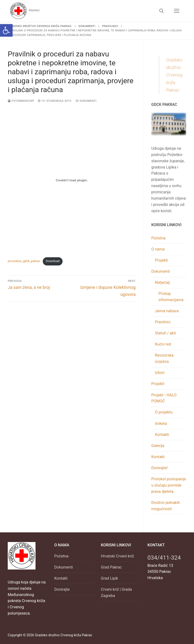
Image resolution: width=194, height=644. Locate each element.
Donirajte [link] (62, 589)
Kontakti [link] (162, 435)
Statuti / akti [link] (165, 333)
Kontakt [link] (158, 457)
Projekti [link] (161, 260)
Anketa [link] (161, 424)
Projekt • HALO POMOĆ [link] (164, 398)
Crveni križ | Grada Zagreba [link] (116, 593)
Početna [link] (158, 238)
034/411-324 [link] (164, 558)
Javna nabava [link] (167, 311)
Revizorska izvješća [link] (164, 358)
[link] (6, 30)
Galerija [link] (158, 446)
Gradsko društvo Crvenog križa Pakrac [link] (174, 75)
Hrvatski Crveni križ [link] (118, 556)
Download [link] (53, 261)
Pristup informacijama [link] (171, 297)
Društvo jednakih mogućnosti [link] (166, 506)
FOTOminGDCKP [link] (21, 101)
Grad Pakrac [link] (111, 567)
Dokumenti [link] (86, 101)
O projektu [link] (164, 412)
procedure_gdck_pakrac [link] (24, 261)
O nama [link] (158, 249)
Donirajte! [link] (159, 468)
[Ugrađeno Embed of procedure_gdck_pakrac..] (72, 180)
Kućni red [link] (163, 344)
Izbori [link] (160, 373)
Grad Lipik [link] (110, 578)
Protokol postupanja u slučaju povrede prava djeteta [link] (169, 485)
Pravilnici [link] (163, 322)
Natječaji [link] (163, 282)
